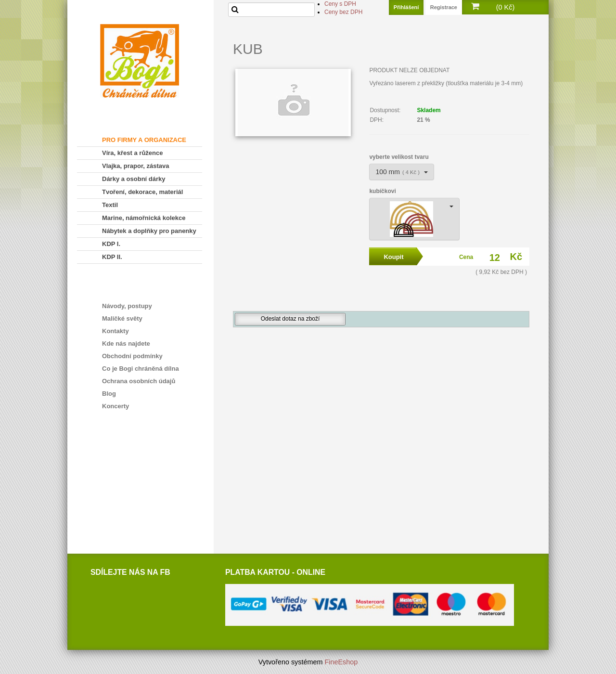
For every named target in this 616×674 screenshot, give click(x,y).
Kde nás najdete (126, 343)
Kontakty (115, 331)
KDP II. (112, 257)
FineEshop (341, 662)
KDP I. (111, 244)
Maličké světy (122, 318)
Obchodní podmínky (132, 356)
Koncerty (115, 406)
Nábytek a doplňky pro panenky (149, 231)
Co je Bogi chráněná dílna (141, 369)
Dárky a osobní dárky (134, 179)
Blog (109, 394)
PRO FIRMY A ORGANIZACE (144, 140)
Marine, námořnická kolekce (144, 218)
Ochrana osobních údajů (139, 381)
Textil (110, 205)
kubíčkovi (382, 191)
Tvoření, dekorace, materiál (142, 192)
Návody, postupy (127, 306)
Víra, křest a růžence (132, 153)
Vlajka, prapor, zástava (135, 166)
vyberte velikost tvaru (399, 157)
